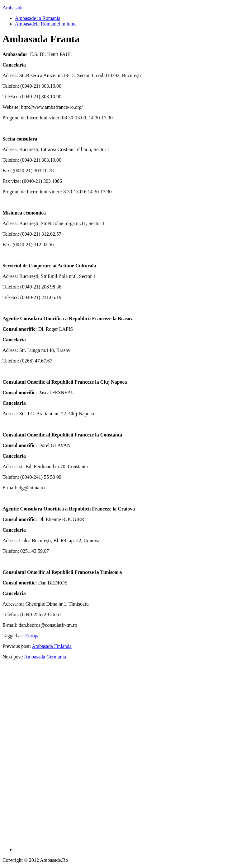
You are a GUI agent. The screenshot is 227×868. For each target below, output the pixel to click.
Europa (32, 636)
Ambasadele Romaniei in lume (46, 24)
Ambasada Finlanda (52, 646)
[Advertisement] (120, 758)
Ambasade (13, 8)
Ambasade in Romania (38, 18)
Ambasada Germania (45, 657)
